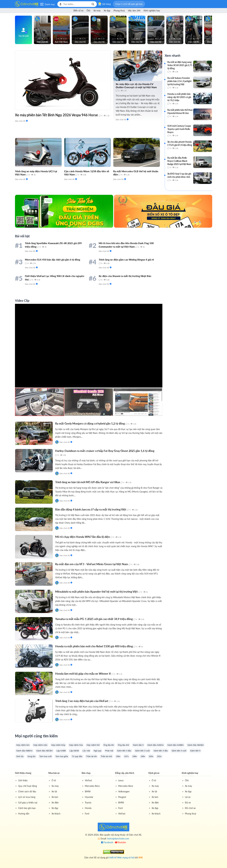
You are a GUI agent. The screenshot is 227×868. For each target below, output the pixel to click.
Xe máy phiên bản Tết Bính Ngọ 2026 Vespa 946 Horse (56, 115)
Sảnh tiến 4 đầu (161, 751)
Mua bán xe (54, 773)
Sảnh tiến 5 (195, 751)
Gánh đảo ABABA (196, 745)
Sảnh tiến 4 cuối (179, 751)
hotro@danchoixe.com (118, 839)
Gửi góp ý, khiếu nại (28, 803)
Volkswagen (124, 791)
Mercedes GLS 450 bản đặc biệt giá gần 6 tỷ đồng (52, 259)
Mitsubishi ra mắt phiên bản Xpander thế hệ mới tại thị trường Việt (96, 592)
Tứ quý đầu (77, 756)
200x (151, 756)
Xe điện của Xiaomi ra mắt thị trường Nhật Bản (125, 276)
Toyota (88, 803)
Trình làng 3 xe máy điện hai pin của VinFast (82, 701)
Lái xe (188, 797)
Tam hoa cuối (45, 756)
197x (126, 756)
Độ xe (188, 803)
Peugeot (122, 797)
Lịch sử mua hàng (27, 797)
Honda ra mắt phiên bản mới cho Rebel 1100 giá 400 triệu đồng (94, 646)
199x (143, 756)
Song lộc (31, 756)
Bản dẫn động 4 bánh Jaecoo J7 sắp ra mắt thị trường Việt (91, 509)
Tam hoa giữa (62, 756)
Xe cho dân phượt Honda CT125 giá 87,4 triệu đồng (180, 143)
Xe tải (54, 791)
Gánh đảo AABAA (156, 745)
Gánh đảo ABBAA (24, 751)
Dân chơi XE (20, 121)
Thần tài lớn (91, 756)
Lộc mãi (86, 751)
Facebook (107, 842)
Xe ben (55, 797)
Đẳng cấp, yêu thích (125, 773)
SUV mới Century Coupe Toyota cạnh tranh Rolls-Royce (179, 129)
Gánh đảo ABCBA (44, 751)
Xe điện (55, 803)
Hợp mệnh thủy (58, 745)
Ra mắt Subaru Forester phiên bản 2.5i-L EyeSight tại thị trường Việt (179, 81)
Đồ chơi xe (190, 808)
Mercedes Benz (92, 786)
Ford (87, 814)
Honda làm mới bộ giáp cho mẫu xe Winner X (83, 674)
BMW (88, 791)
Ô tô (54, 780)
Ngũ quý (97, 751)
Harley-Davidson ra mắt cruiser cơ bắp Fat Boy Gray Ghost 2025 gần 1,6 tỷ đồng (105, 451)
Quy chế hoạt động (28, 786)
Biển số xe (78, 11)
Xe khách (56, 814)
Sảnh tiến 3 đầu (124, 751)
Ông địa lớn (109, 745)
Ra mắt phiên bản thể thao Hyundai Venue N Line (180, 111)
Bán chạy (86, 773)
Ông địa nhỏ (123, 745)
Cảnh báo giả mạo (27, 808)
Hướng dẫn (24, 814)
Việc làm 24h (134, 11)
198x (135, 756)
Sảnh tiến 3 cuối (142, 751)
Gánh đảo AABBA (176, 745)
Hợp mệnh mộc (40, 745)
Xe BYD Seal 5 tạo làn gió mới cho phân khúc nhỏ (179, 175)
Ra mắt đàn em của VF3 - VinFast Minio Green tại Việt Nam (92, 564)
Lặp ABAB (74, 751)
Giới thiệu (23, 780)
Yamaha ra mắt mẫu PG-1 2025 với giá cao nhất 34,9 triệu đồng (94, 619)
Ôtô (88, 11)
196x (118, 756)
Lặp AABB (61, 751)
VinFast (88, 780)
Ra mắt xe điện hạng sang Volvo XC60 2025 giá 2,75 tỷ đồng (180, 65)
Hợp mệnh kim (23, 745)
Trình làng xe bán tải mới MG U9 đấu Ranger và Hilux (88, 482)
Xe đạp (107, 11)
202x (159, 756)
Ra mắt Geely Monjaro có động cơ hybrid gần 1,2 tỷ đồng (90, 423)
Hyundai (89, 797)
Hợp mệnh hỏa (76, 745)
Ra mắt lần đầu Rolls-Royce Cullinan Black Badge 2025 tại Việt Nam (179, 161)
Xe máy (97, 11)
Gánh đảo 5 (138, 745)
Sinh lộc (20, 756)
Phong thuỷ (119, 11)
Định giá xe (154, 773)
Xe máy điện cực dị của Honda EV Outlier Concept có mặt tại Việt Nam (136, 86)
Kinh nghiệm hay (152, 11)
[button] (129, 4)
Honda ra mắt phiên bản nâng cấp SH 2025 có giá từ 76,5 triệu (179, 97)
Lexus (121, 780)
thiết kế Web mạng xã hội (122, 857)
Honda (88, 808)
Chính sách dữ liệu (27, 791)
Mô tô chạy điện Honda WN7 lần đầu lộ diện (83, 537)
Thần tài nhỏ (106, 756)
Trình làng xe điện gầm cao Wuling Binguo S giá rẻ (126, 259)
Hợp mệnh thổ (93, 745)
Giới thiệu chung (23, 773)
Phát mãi (109, 751)
